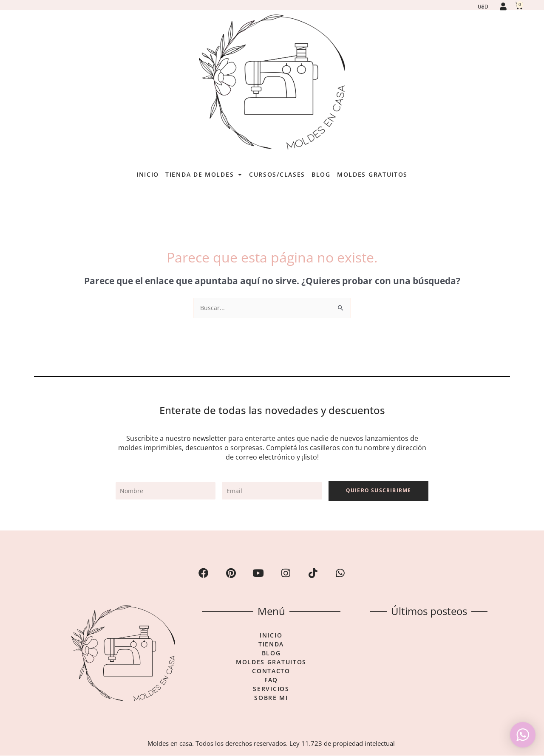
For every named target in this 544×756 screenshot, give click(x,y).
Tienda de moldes (204, 175)
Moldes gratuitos (372, 174)
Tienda (271, 645)
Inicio (148, 174)
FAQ (271, 680)
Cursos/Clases (277, 174)
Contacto (271, 671)
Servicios (271, 689)
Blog (321, 174)
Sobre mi (271, 698)
